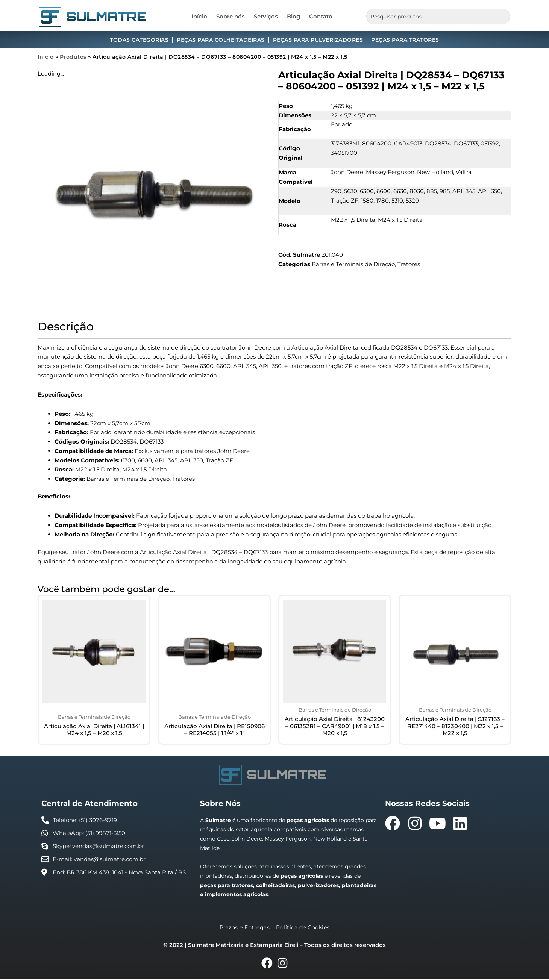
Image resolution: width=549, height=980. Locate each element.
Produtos (73, 57)
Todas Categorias (139, 40)
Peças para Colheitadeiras (221, 40)
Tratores (409, 264)
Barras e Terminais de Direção (353, 264)
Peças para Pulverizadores (318, 40)
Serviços (266, 16)
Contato (321, 16)
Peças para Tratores (405, 40)
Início (199, 16)
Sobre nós (231, 16)
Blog (293, 16)
